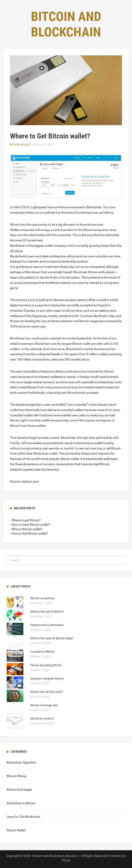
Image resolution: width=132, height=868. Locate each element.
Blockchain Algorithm (21, 762)
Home (66, 860)
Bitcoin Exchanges (19, 790)
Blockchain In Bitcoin (21, 803)
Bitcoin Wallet (20, 145)
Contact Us (117, 856)
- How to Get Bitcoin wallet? (29, 533)
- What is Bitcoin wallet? (26, 529)
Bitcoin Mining (16, 776)
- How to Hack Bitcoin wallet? (30, 525)
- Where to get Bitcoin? (25, 520)
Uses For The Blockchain (23, 817)
